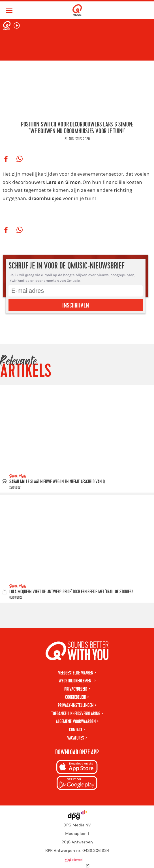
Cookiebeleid (76, 697)
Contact (76, 730)
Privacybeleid (76, 689)
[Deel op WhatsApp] (20, 159)
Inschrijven (76, 306)
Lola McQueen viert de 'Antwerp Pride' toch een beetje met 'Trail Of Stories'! (71, 591)
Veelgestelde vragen (76, 673)
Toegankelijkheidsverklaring (76, 714)
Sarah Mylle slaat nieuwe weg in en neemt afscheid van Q (57, 481)
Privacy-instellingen (76, 705)
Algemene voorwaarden (76, 722)
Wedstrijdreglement (76, 681)
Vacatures (76, 738)
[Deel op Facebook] (6, 159)
